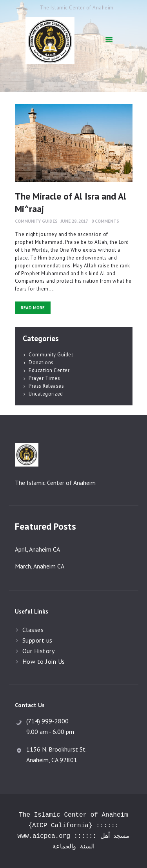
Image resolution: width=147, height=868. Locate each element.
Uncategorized (46, 394)
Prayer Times (44, 378)
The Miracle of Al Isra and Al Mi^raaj (71, 202)
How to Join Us (44, 661)
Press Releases (46, 386)
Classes (33, 630)
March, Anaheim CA (40, 566)
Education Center (49, 370)
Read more (33, 308)
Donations (41, 362)
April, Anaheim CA (37, 549)
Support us (37, 640)
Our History (39, 651)
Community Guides (36, 221)
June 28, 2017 (74, 221)
